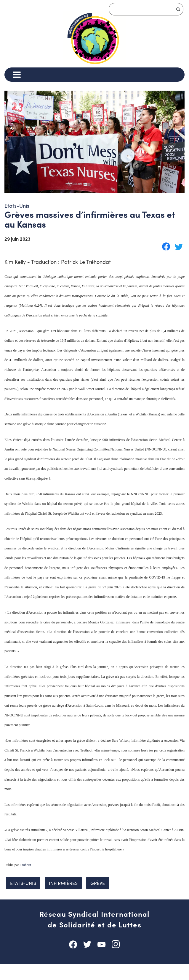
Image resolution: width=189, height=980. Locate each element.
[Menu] (17, 75)
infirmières (63, 899)
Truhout (25, 881)
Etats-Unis (23, 899)
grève (98, 899)
